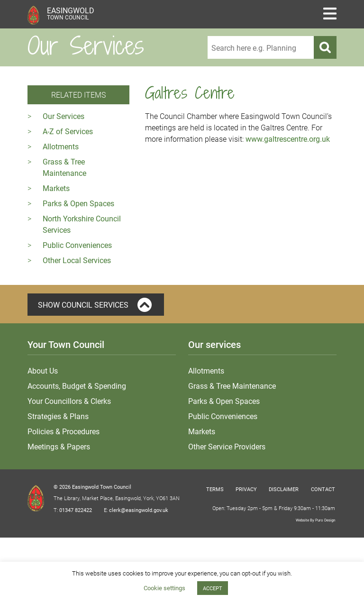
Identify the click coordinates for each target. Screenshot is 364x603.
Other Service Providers (227, 446)
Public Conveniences (77, 245)
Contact (323, 489)
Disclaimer (284, 489)
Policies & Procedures (64, 431)
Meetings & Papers (59, 446)
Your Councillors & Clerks (69, 401)
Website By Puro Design (315, 520)
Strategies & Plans (58, 416)
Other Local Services (77, 260)
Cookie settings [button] (164, 588)
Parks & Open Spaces (78, 203)
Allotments (61, 146)
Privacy (246, 489)
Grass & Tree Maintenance (232, 386)
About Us (43, 370)
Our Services (64, 116)
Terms (215, 489)
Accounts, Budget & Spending (77, 386)
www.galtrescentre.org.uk (288, 139)
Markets (56, 188)
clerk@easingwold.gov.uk (139, 510)
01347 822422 (76, 510)
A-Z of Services (68, 131)
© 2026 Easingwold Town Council (92, 487)
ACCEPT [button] (213, 588)
